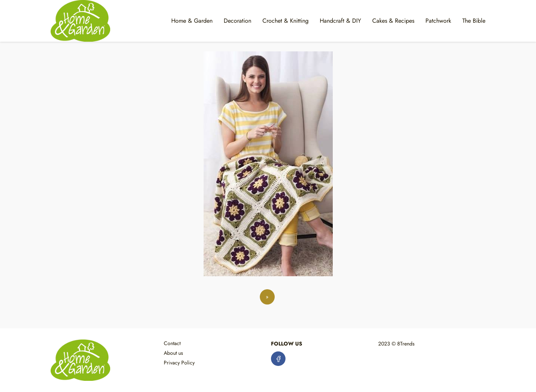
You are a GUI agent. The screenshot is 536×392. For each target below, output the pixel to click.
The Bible (474, 21)
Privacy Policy (179, 363)
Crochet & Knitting (285, 21)
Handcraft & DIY (340, 21)
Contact (172, 343)
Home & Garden (192, 21)
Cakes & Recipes (393, 21)
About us (173, 353)
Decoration (237, 21)
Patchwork (438, 21)
